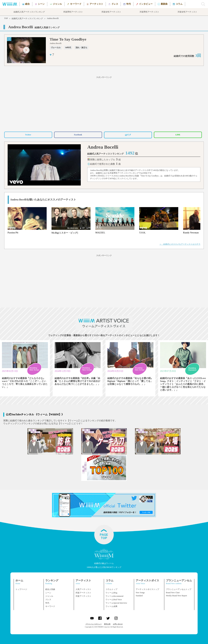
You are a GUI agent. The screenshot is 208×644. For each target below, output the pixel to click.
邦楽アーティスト (83, 593)
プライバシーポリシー (94, 624)
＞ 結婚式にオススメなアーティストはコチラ (180, 244)
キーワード (50, 606)
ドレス (48, 600)
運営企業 (107, 624)
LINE (178, 135)
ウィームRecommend (114, 596)
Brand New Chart (173, 593)
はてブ (128, 135)
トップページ (21, 589)
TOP (6, 18)
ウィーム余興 (111, 606)
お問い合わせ (118, 624)
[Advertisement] (104, 103)
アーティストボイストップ (147, 589)
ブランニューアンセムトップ (179, 589)
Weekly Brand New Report (176, 596)
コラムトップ (111, 589)
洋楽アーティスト (83, 596)
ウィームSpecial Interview (116, 603)
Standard (139, 596)
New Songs (140, 593)
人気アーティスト (83, 589)
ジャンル (49, 596)
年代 (47, 603)
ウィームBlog (111, 593)
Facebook (78, 135)
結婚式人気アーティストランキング (27, 19)
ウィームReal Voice (114, 600)
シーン (48, 593)
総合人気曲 (50, 589)
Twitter (28, 135)
